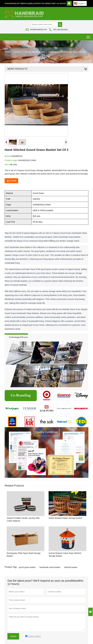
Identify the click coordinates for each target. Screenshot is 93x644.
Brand (8, 156)
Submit (13, 636)
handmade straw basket (50, 567)
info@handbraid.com (39, 29)
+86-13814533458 (60, 30)
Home (8, 52)
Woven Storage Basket (35, 52)
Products (18, 52)
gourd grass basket (27, 567)
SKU (7, 164)
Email (11, 181)
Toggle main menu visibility (88, 36)
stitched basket (71, 567)
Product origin (11, 160)
